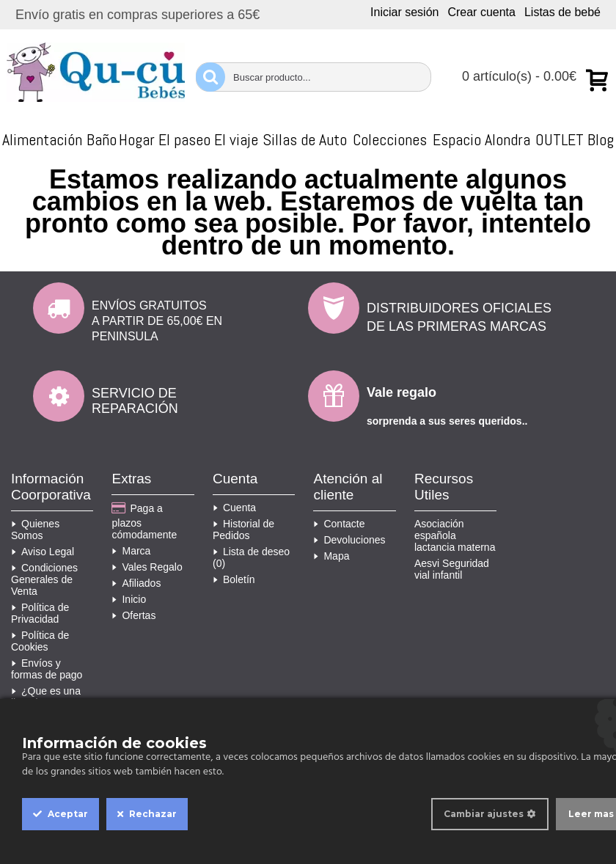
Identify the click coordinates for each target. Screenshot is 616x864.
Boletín (234, 579)
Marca (131, 551)
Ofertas (133, 615)
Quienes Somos (35, 530)
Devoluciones (349, 540)
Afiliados (136, 583)
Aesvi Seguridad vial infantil (452, 569)
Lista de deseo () (251, 557)
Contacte (339, 524)
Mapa (331, 556)
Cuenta (234, 508)
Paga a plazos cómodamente (144, 521)
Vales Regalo (147, 567)
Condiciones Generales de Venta (44, 579)
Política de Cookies (40, 641)
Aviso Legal (43, 552)
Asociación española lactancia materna (455, 535)
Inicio (129, 599)
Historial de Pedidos (243, 530)
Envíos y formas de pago (47, 669)
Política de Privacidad (40, 613)
